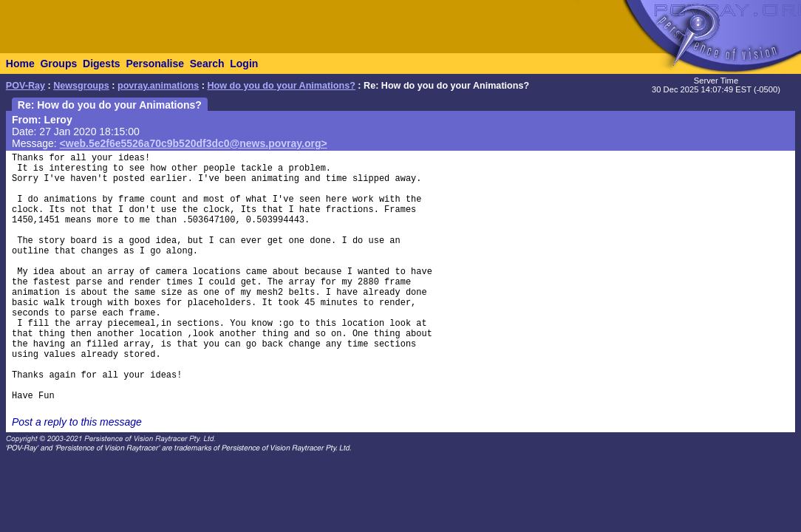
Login (244, 64)
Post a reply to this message (77, 422)
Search (207, 64)
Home (20, 64)
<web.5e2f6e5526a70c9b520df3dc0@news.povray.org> (194, 143)
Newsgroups (81, 86)
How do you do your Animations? (282, 86)
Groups (58, 64)
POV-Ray (25, 86)
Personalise (155, 64)
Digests (102, 64)
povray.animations (158, 86)
